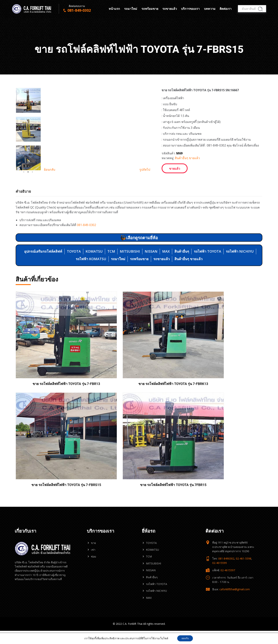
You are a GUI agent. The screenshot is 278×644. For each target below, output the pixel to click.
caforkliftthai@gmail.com (235, 484)
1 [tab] (24, 207)
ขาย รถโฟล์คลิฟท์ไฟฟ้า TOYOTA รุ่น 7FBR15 (234, 378)
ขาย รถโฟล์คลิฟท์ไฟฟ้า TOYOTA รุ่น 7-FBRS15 (170, 378)
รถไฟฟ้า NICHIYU (240, 281)
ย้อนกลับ (50, 204)
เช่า (93, 444)
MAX (166, 281)
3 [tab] (32, 207)
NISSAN (151, 281)
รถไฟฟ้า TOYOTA (207, 281)
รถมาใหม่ (131, 9)
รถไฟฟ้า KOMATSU (91, 288)
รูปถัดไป (145, 204)
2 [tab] (28, 207)
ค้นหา (260, 9)
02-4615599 (220, 458)
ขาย (93, 438)
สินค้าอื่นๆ (182, 281)
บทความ (210, 9)
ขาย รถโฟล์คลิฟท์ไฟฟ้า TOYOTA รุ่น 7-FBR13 (44, 378)
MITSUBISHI (130, 281)
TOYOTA (74, 281)
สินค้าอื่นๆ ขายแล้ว (187, 158)
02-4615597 (228, 465)
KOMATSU (94, 281)
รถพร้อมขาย (150, 9)
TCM (111, 281)
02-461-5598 (244, 453)
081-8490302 (226, 453)
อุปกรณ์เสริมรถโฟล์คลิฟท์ (43, 281)
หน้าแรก (114, 9)
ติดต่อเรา (226, 9)
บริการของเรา (190, 9)
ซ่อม (94, 451)
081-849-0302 (86, 254)
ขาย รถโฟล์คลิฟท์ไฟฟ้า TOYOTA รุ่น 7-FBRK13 (107, 378)
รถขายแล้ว (170, 9)
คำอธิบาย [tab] (23, 221)
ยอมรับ (185, 638)
